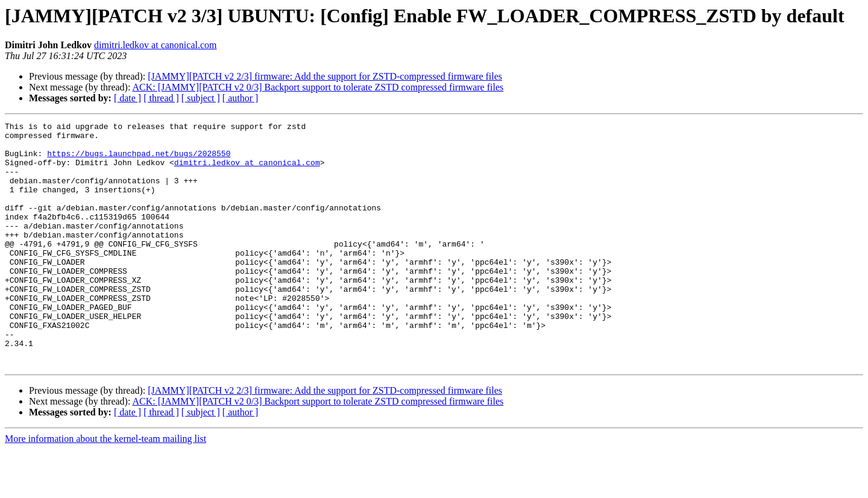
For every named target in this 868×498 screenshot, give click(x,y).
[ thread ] (161, 98)
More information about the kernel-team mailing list (105, 487)
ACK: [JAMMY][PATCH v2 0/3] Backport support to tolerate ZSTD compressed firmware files (318, 87)
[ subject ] (201, 98)
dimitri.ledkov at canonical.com (156, 45)
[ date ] (127, 98)
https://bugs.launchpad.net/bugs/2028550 (139, 160)
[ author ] (241, 98)
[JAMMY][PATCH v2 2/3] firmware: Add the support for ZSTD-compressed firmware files (325, 76)
